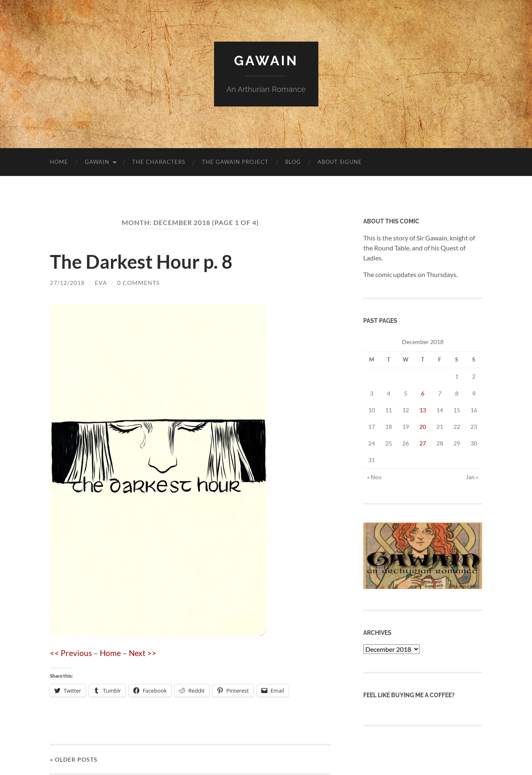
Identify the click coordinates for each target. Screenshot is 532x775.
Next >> (143, 653)
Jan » (472, 477)
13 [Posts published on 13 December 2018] (423, 410)
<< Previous (71, 653)
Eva (101, 283)
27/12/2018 (67, 283)
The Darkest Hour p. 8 (141, 262)
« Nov (374, 477)
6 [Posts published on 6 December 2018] (423, 393)
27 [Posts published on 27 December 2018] (423, 443)
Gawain (266, 61)
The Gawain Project (235, 162)
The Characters (159, 162)
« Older (74, 759)
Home (59, 162)
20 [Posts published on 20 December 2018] (423, 427)
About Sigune (340, 162)
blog (293, 162)
